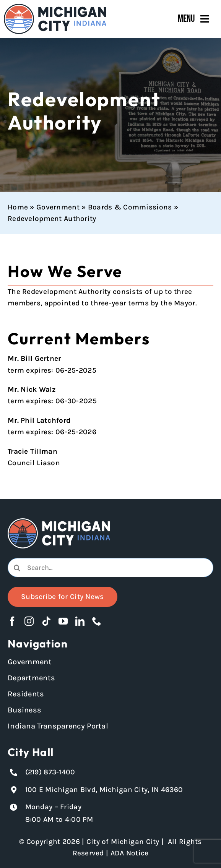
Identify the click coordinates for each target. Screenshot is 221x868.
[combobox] (110, 568)
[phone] (97, 621)
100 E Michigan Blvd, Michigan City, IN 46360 (104, 790)
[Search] (17, 568)
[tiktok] (46, 621)
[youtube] (63, 621)
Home (18, 207)
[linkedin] (80, 621)
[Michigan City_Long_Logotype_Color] (55, 7)
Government (58, 207)
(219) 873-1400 (50, 772)
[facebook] (12, 621)
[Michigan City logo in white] (59, 522)
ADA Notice (130, 853)
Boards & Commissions (130, 207)
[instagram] (29, 621)
